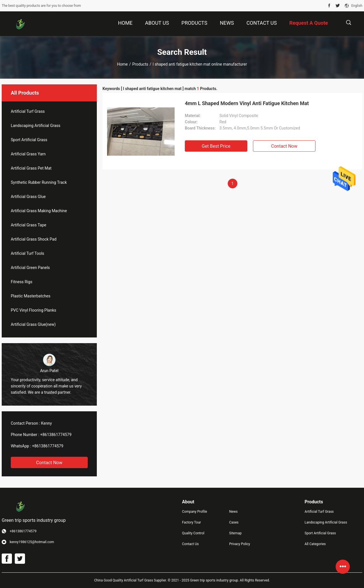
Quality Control (193, 533)
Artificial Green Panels (30, 268)
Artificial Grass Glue (28, 197)
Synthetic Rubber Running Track (39, 182)
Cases (234, 522)
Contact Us (190, 544)
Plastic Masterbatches (31, 296)
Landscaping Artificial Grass (36, 126)
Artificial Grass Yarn (28, 154)
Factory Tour (192, 522)
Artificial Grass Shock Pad (34, 239)
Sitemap (235, 533)
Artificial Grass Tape (29, 225)
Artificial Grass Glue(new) (33, 324)
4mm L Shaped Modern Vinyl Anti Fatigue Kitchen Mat (247, 103)
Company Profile (194, 512)
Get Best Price (216, 146)
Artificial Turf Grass (28, 111)
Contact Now (49, 463)
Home (122, 64)
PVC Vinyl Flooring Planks (34, 310)
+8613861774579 (56, 435)
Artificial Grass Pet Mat (31, 168)
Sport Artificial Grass (29, 140)
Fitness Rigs (22, 282)
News (233, 512)
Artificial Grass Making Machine (39, 211)
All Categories (315, 544)
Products (140, 64)
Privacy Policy (240, 544)
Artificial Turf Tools (28, 253)
